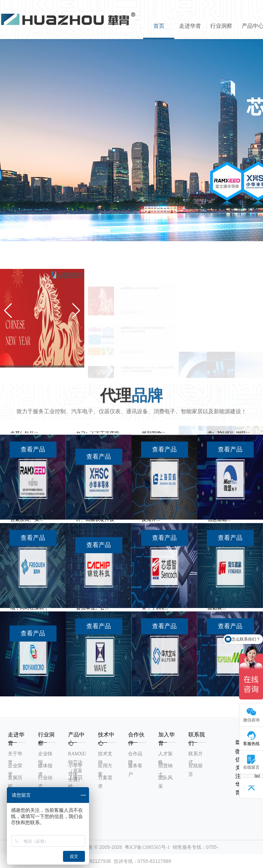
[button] (102, 231)
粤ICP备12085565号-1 (147, 847)
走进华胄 (190, 26)
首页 (159, 26)
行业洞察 (221, 26)
